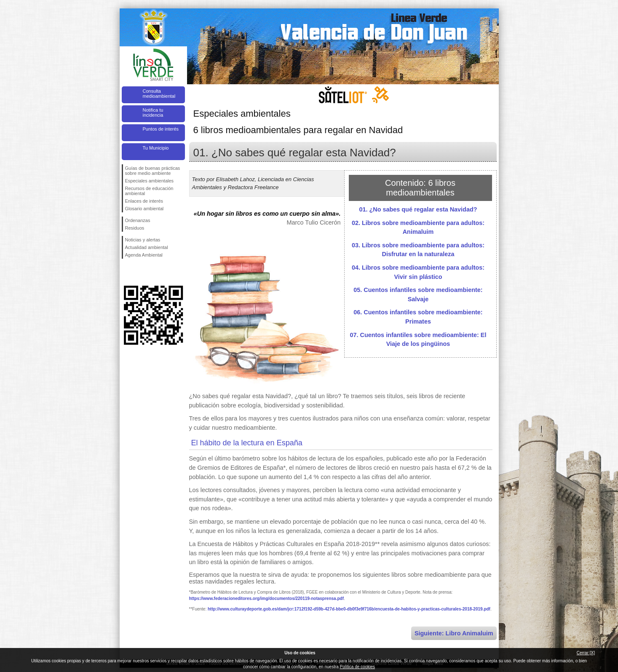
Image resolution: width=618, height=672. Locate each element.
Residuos (135, 228)
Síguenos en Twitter (141, 272)
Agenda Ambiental (144, 255)
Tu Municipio (156, 148)
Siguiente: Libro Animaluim (454, 633)
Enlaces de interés (144, 201)
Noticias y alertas (143, 240)
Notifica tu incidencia (153, 112)
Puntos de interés (161, 129)
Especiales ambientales (150, 181)
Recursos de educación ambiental (149, 191)
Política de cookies (357, 667)
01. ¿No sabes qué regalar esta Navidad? (418, 209)
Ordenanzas (138, 220)
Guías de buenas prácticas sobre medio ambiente (153, 171)
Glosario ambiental (144, 209)
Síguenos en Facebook (127, 272)
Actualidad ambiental (147, 247)
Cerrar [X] (586, 653)
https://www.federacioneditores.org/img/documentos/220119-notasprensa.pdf (266, 598)
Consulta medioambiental (159, 94)
